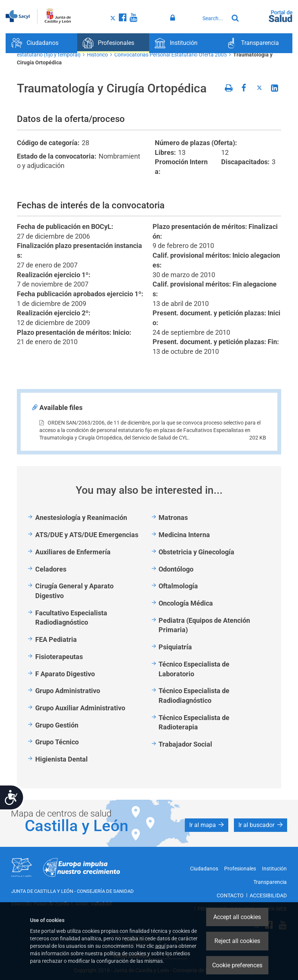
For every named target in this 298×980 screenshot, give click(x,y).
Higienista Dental (61, 759)
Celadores (51, 569)
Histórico (97, 55)
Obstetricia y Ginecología (196, 552)
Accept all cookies (237, 917)
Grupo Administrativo (68, 691)
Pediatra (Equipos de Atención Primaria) (204, 625)
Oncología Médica (186, 603)
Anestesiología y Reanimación (81, 517)
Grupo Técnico (57, 742)
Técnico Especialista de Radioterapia (194, 722)
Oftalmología (178, 586)
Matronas (173, 517)
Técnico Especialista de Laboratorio (194, 669)
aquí (160, 946)
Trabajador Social (185, 744)
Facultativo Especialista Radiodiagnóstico (71, 618)
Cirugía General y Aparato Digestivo (74, 591)
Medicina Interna (184, 535)
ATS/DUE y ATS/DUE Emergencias (87, 535)
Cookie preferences (237, 965)
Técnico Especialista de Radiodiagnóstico (194, 696)
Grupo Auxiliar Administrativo (80, 708)
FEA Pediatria (56, 639)
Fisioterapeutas (59, 657)
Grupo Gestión (57, 725)
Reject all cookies (237, 941)
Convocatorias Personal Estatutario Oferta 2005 (171, 55)
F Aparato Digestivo (65, 674)
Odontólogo (176, 569)
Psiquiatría (175, 647)
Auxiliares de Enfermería (73, 552)
